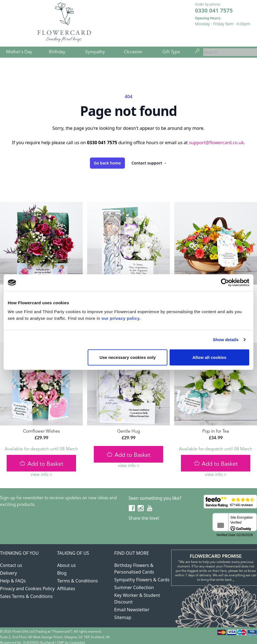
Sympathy (95, 52)
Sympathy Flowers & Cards (142, 580)
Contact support (149, 163)
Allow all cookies (209, 357)
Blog (62, 573)
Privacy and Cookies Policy (27, 589)
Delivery (8, 573)
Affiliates (66, 589)
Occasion (133, 52)
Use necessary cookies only (128, 357)
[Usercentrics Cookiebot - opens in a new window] (225, 283)
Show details (226, 340)
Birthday (57, 52)
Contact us (11, 565)
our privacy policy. (121, 318)
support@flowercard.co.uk (216, 143)
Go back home (107, 163)
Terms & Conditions (78, 581)
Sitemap (123, 617)
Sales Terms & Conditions (26, 596)
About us (66, 565)
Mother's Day (19, 52)
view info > (41, 475)
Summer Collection (134, 587)
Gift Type (171, 52)
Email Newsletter (132, 610)
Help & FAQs (13, 581)
